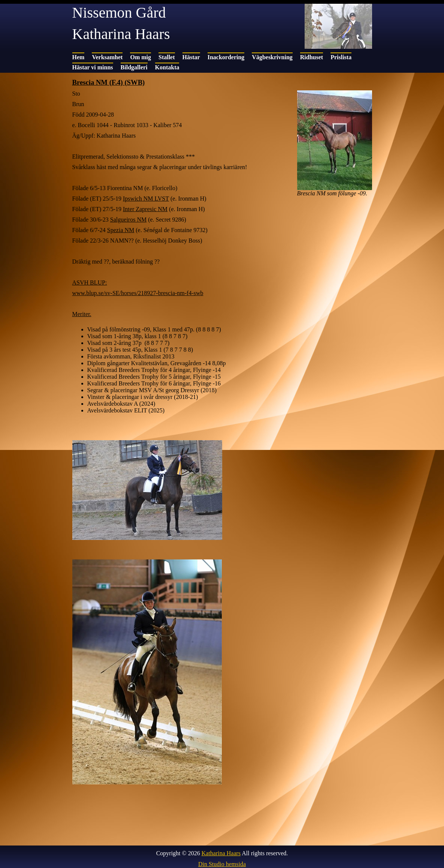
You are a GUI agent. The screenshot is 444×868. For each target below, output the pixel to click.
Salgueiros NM (128, 220)
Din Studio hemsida (222, 864)
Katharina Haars (221, 853)
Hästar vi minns (93, 67)
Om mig (141, 57)
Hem (78, 57)
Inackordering (226, 57)
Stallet (167, 57)
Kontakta (167, 67)
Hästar (191, 57)
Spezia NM (121, 230)
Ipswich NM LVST (146, 199)
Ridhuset (312, 57)
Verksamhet (107, 57)
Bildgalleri (134, 67)
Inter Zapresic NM (145, 209)
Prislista (341, 57)
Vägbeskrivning (272, 57)
